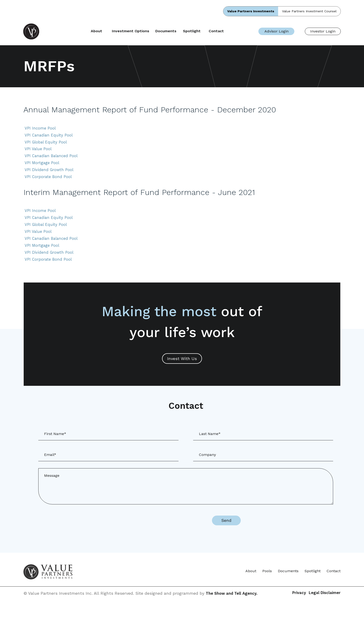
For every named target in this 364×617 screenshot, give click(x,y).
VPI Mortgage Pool (43, 166)
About (112, 31)
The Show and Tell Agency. (233, 601)
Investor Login (323, 31)
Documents (181, 31)
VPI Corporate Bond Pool (49, 181)
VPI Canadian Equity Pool (50, 136)
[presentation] (166, 528)
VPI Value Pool (39, 151)
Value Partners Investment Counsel (309, 11)
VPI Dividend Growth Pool (50, 173)
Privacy (290, 601)
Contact (232, 31)
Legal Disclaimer (323, 601)
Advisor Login (276, 31)
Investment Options (146, 31)
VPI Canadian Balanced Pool (53, 158)
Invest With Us (182, 366)
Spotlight (207, 31)
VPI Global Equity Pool (47, 144)
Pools (267, 579)
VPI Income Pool (41, 129)
